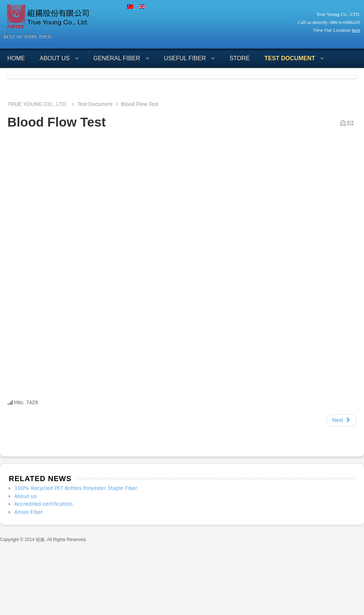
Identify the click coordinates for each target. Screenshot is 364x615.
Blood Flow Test (57, 122)
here (356, 30)
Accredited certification (44, 504)
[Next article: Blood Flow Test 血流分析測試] (342, 420)
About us (26, 496)
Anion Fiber (29, 512)
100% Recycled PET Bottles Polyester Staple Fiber (76, 488)
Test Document (95, 104)
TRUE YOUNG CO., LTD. (38, 104)
